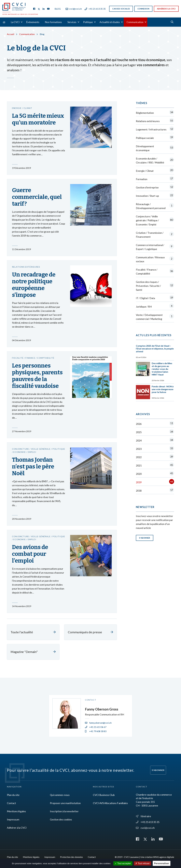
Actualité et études (110, 22)
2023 (155, 449)
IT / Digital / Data (155, 298)
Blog (58, 9)
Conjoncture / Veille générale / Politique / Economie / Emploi (155, 220)
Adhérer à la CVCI (166, 9)
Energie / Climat (155, 171)
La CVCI (15, 22)
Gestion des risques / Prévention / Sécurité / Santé (155, 286)
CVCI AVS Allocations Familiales (110, 803)
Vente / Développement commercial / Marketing (155, 317)
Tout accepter (123, 863)
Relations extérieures (155, 121)
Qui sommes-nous (60, 795)
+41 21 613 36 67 (96, 727)
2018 (155, 491)
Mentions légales (16, 811)
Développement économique (155, 148)
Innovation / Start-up (155, 196)
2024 (155, 440)
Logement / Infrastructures (155, 129)
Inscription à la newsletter (64, 811)
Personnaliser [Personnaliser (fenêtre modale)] (162, 863)
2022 (155, 457)
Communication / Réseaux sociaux (155, 259)
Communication (135, 22)
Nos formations (53, 22)
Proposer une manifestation (65, 803)
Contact (11, 803)
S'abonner (145, 538)
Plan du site (13, 795)
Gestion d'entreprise (155, 187)
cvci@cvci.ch (74, 9)
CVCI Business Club (104, 795)
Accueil (11, 34)
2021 (155, 465)
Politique (88, 22)
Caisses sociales (121, 9)
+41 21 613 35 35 (95, 9)
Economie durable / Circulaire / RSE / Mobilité (155, 160)
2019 (155, 482)
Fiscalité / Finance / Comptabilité (155, 272)
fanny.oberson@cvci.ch (98, 723)
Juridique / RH (155, 306)
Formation (155, 179)
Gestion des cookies (61, 819)
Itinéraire (143, 816)
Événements (33, 22)
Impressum (13, 819)
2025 (155, 432)
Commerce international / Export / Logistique (155, 247)
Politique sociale (155, 138)
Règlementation (155, 113)
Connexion (143, 9)
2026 (155, 424)
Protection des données (71, 857)
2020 (155, 474)
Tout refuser (143, 863)
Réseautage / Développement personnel (155, 206)
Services (72, 22)
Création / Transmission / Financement (155, 235)
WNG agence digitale (164, 857)
